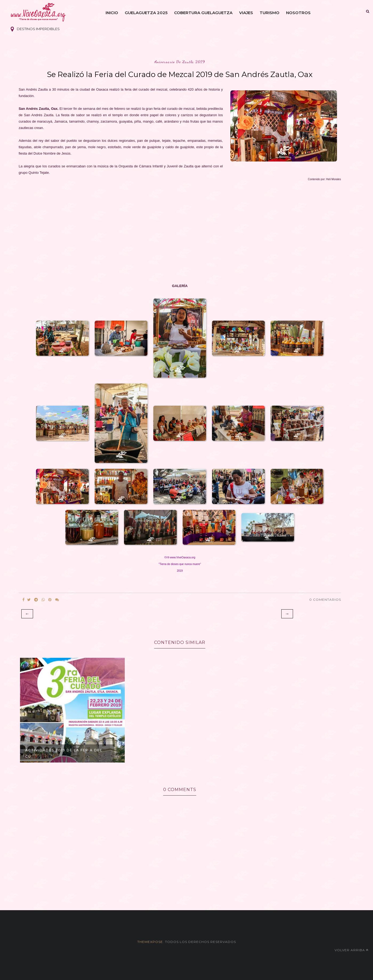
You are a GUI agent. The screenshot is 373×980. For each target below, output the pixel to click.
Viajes (246, 13)
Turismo (270, 13)
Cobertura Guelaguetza (203, 13)
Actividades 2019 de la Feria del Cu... (64, 753)
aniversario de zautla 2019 (180, 62)
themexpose (150, 942)
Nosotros (298, 13)
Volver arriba (352, 950)
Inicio (112, 13)
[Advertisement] (179, 233)
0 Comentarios (325, 600)
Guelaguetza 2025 (146, 13)
